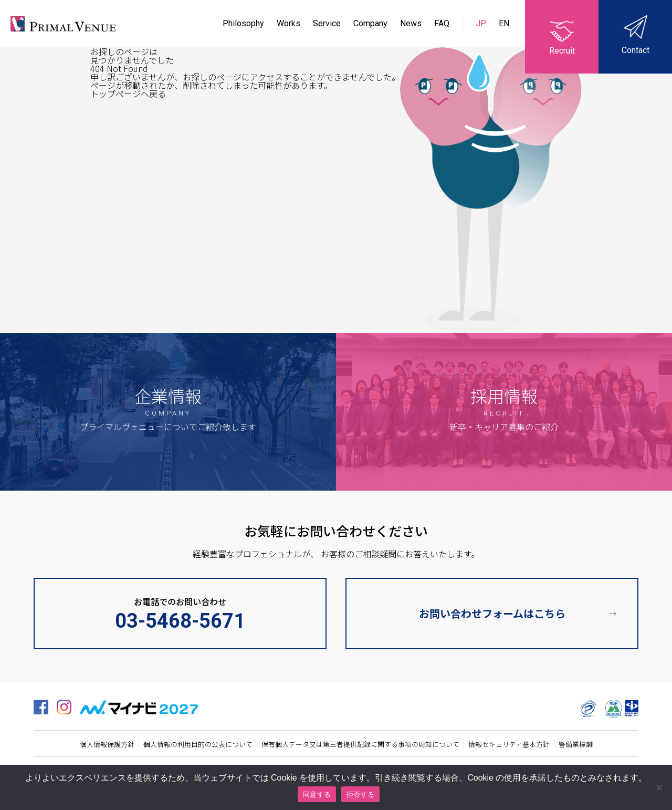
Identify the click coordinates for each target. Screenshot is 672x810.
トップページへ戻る (128, 94)
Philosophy (243, 23)
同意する (317, 795)
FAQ (442, 23)
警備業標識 (576, 744)
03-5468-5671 (180, 621)
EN (504, 23)
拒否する (360, 795)
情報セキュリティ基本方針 (509, 744)
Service (327, 23)
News (411, 23)
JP (482, 23)
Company (370, 23)
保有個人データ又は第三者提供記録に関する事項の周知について (360, 744)
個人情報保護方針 (107, 744)
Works (288, 23)
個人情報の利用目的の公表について (198, 744)
